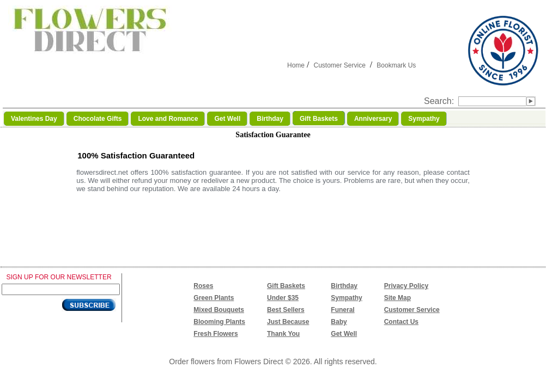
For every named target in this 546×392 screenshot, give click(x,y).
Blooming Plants (219, 322)
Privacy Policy (406, 286)
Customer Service (339, 65)
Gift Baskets (286, 286)
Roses (203, 286)
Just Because (288, 322)
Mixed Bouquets (219, 310)
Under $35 (283, 298)
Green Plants (214, 298)
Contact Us (401, 322)
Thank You (283, 334)
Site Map (398, 298)
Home (296, 65)
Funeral (342, 310)
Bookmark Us (396, 65)
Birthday (344, 286)
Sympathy (346, 298)
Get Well (344, 334)
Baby (339, 322)
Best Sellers (286, 310)
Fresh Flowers (216, 334)
